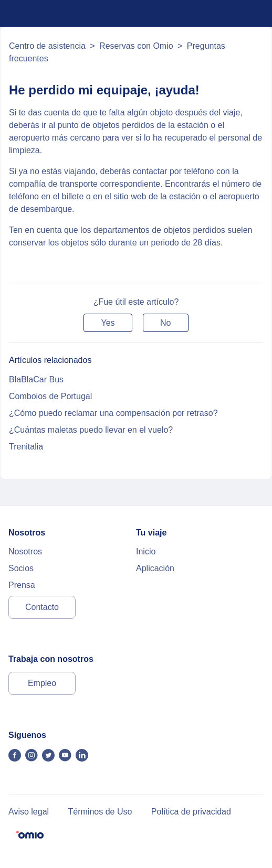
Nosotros (25, 551)
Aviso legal (29, 812)
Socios (21, 568)
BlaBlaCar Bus (36, 379)
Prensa (22, 585)
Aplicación (155, 568)
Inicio (146, 551)
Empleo (42, 683)
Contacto (42, 607)
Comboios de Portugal (50, 396)
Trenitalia (26, 447)
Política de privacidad (191, 812)
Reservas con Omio (136, 46)
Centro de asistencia (47, 46)
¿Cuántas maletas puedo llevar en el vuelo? (91, 430)
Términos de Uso (100, 812)
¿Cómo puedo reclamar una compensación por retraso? (113, 413)
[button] (108, 323)
